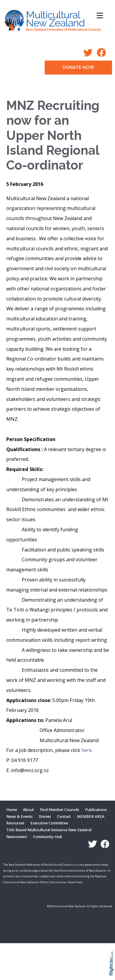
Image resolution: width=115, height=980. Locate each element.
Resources (15, 823)
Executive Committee (49, 823)
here (87, 750)
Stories (45, 817)
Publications (96, 810)
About (28, 810)
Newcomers (17, 837)
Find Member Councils (60, 810)
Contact (64, 817)
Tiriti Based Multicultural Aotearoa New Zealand (49, 830)
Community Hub (48, 837)
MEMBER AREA (91, 817)
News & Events (20, 817)
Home (12, 810)
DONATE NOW (78, 67)
